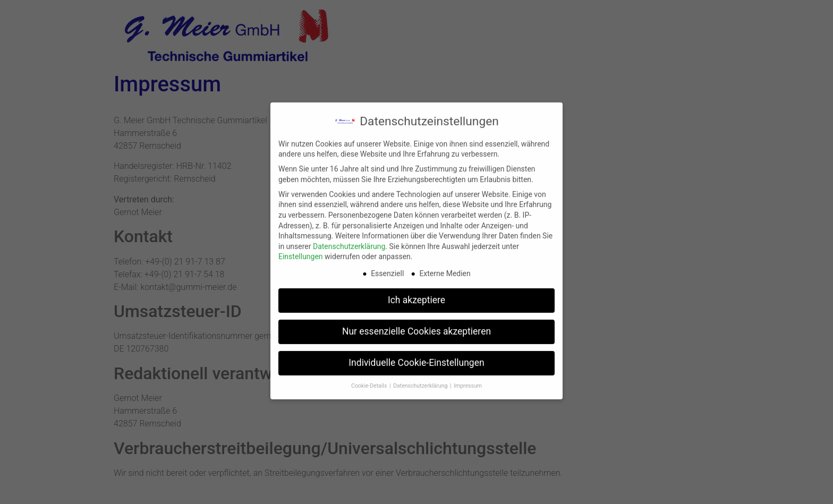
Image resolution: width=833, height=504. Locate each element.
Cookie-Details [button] (370, 379)
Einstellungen (301, 251)
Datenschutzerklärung (349, 240)
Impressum (468, 379)
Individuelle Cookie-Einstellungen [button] (416, 356)
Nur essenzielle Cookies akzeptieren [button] (416, 325)
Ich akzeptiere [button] (416, 294)
